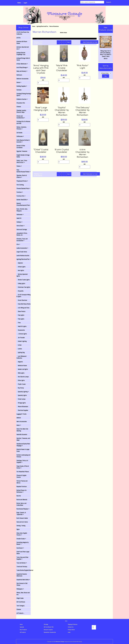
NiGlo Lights (20, 373)
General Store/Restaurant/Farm (23, 204)
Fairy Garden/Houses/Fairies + (23, 171)
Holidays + (19, 222)
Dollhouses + (20, 136)
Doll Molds (19, 133)
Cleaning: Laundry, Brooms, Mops (21, 111)
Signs (18, 529)
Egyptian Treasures (22, 151)
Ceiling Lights (21, 283)
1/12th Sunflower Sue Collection (23, 33)
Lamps (19, 345)
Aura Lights (20, 270)
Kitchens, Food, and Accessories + (22, 240)
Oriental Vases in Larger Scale (23, 450)
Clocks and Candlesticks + (21, 117)
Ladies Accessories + (22, 248)
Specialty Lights (22, 395)
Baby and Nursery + (22, 71)
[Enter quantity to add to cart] (43, 83)
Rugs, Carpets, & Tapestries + (21, 513)
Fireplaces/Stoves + (22, 181)
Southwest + (20, 548)
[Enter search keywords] (92, 2)
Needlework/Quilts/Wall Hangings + (23, 445)
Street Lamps (21, 399)
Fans (19, 323)
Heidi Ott (19, 218)
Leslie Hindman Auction (23, 256)
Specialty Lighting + (23, 392)
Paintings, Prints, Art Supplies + (22, 461)
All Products (23, 632)
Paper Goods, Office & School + (23, 467)
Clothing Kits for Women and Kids (23, 122)
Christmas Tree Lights (23, 287)
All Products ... (20, 613)
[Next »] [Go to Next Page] (69, 42)
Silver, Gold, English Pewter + (22, 534)
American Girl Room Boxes (22, 42)
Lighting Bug (21, 352)
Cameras (19, 90)
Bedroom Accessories (22, 79)
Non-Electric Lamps (23, 377)
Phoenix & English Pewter (21, 476)
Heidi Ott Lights (21, 326)
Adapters (20, 263)
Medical (19, 418)
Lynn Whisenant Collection (22, 357)
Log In (25, 3)
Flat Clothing (20, 185)
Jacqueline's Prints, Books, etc (22, 234)
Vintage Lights (21, 403)
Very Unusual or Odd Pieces (22, 584)
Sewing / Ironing (21, 526)
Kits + (18, 244)
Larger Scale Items (22, 252)
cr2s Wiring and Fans (23, 308)
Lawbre (19, 349)
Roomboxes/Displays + (23, 509)
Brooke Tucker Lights (23, 280)
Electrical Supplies (22, 410)
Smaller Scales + (21, 539)
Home (19, 3)
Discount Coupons (48, 630)
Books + (19, 82)
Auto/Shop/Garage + (22, 67)
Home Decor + (21, 226)
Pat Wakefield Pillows (23, 472)
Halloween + (20, 215)
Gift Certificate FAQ (49, 627)
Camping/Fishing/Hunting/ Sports (24, 95)
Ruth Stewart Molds (22, 518)
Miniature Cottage (60, 642)
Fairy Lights (20, 315)
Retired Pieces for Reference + (22, 491)
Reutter (19, 496)
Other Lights (21, 380)
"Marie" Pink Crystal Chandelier (62, 68)
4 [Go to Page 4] (65, 42)
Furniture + (20, 192)
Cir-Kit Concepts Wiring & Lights (24, 296)
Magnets (20, 362)
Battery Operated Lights (22, 275)
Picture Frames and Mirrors (22, 482)
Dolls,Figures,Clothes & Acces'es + (23, 141)
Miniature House (22, 366)
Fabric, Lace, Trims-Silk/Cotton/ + (22, 161)
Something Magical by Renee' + (23, 543)
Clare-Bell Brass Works (24, 304)
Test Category (20, 606)
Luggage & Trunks (21, 414)
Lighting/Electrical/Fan (42, 26)
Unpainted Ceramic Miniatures (22, 575)
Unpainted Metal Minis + (23, 580)
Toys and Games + (22, 563)
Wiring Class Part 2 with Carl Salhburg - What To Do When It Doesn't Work (106, 47)
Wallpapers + (20, 589)
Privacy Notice (71, 630)
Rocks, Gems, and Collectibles (21, 504)
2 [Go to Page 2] (60, 42)
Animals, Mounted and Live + (23, 48)
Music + (19, 425)
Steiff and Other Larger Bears (23, 553)
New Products (23, 630)
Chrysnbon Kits (21, 103)
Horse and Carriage (22, 229)
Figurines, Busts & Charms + (22, 176)
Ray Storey (20, 388)
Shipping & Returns (73, 624)
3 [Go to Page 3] (63, 42)
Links (69, 632)
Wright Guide (20, 598)
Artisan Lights (21, 267)
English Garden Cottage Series (23, 156)
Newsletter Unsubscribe (50, 632)
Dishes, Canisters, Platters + (22, 128)
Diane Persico (21, 311)
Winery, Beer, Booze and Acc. (23, 594)
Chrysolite (20, 291)
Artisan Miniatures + (22, 64)
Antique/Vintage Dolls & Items (23, 59)
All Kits (19, 38)
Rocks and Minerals (22, 500)
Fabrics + (19, 166)
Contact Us (71, 627)
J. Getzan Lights (22, 334)
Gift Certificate (21, 602)
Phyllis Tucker (21, 384)
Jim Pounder (21, 338)
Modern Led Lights (22, 369)
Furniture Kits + (21, 196)
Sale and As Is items (22, 522)
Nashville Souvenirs (22, 434)
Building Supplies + (22, 86)
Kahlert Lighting (22, 341)
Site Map (46, 624)
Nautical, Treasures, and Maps (23, 439)
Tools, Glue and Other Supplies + (22, 558)
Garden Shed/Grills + (22, 200)
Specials (22, 627)
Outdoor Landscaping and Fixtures (23, 456)
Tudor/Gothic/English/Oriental (24, 570)
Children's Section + (22, 99)
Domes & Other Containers (21, 147)
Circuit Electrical (22, 300)
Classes (19, 107)
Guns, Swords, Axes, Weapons (22, 210)
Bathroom (19, 75)
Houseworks (21, 330)
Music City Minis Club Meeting (22, 430)
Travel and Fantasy (22, 567)
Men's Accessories (22, 421)
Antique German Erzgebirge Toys (21, 54)
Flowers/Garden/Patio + (23, 188)
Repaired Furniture (22, 487)
